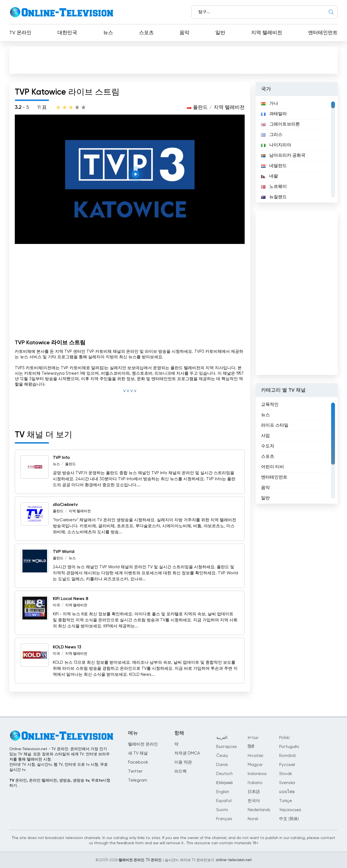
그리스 (272, 135)
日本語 (254, 792)
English (223, 792)
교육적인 (270, 405)
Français (224, 819)
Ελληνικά (224, 783)
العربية (222, 738)
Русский (287, 765)
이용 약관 (183, 762)
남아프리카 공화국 (283, 156)
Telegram (138, 780)
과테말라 (274, 114)
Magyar (255, 765)
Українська (290, 810)
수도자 (268, 446)
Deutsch (224, 774)
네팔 (270, 176)
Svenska (287, 783)
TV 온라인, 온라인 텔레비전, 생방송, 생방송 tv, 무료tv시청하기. (60, 783)
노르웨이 (274, 187)
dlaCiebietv (65, 505)
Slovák (286, 774)
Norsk (253, 819)
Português (289, 747)
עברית (253, 738)
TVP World (64, 552)
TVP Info (61, 458)
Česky (222, 756)
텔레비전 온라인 (143, 744)
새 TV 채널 (138, 753)
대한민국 (67, 33)
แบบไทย (287, 792)
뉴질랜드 (274, 197)
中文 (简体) (289, 819)
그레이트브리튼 (281, 124)
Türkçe (286, 801)
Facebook (138, 762)
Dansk (222, 765)
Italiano (255, 783)
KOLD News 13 (67, 647)
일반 (220, 33)
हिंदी (251, 747)
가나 (270, 104)
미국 (56, 605)
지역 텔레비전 (267, 33)
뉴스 (108, 33)
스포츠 (146, 33)
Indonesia (257, 774)
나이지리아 (276, 145)
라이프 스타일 (275, 426)
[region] (297, 149)
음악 (184, 33)
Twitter (135, 771)
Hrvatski (255, 756)
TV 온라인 (20, 33)
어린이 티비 (273, 467)
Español (224, 801)
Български (226, 747)
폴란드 (200, 107)
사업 (265, 436)
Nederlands (259, 810)
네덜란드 (274, 166)
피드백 (180, 771)
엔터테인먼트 (323, 33)
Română (287, 756)
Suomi (222, 810)
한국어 (254, 801)
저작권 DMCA (187, 753)
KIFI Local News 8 (70, 599)
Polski (284, 738)
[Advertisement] (173, 60)
